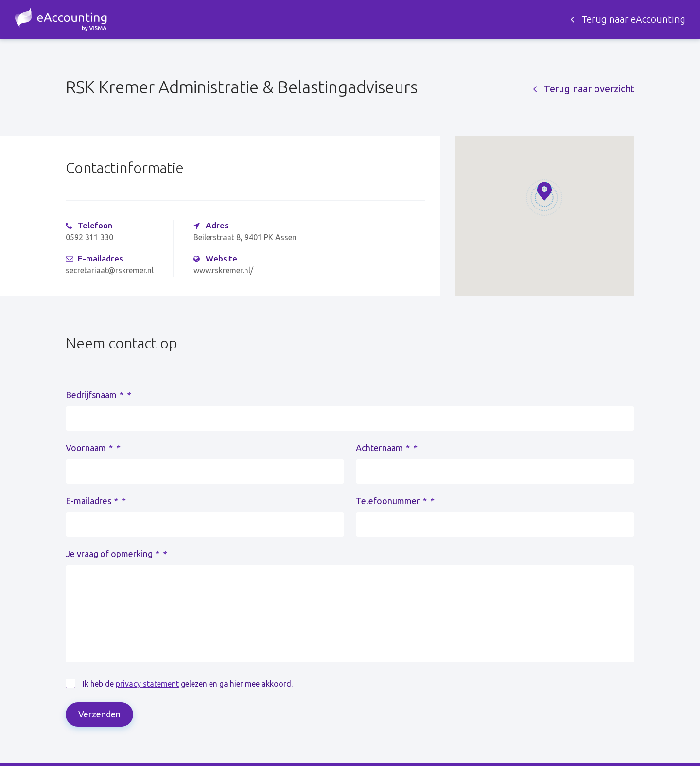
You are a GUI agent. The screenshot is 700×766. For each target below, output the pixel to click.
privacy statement (147, 684)
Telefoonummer (395, 501)
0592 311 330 (89, 237)
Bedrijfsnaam (98, 395)
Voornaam (93, 448)
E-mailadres (95, 501)
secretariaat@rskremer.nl (110, 270)
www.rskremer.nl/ (223, 270)
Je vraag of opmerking (116, 554)
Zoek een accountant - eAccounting (61, 19)
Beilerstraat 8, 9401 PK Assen (245, 237)
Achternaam (386, 448)
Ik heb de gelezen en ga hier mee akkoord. (188, 684)
